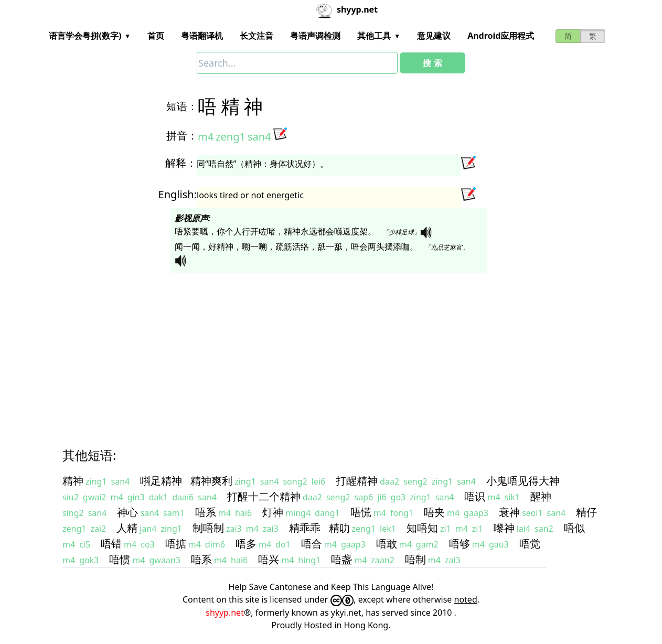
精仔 (586, 512)
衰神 (509, 512)
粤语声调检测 (315, 36)
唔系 (206, 512)
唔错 (111, 544)
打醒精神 (357, 481)
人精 (127, 528)
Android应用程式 (501, 36)
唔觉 (530, 544)
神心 (127, 512)
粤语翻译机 (202, 36)
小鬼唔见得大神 (523, 481)
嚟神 (504, 528)
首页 (156, 36)
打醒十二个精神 (264, 496)
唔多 (246, 544)
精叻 (339, 528)
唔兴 (269, 559)
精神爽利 (211, 481)
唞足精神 (161, 481)
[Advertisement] (331, 350)
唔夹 (434, 512)
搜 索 (432, 63)
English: (178, 194)
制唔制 (208, 528)
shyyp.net (225, 613)
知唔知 (422, 528)
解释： (181, 163)
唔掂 (176, 544)
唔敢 (387, 544)
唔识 (475, 496)
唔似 (574, 528)
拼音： (182, 136)
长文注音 (257, 36)
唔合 (312, 544)
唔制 (415, 559)
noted (466, 599)
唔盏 (341, 559)
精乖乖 (305, 528)
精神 (73, 481)
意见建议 (434, 36)
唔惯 (120, 559)
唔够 (460, 544)
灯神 (273, 512)
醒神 (541, 496)
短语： (182, 106)
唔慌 (361, 512)
